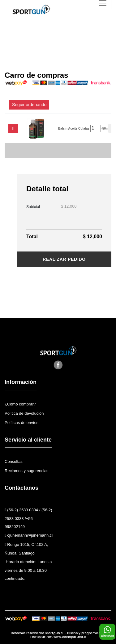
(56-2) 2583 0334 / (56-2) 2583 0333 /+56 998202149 (28, 518)
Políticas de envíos (21, 423)
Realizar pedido (64, 259)
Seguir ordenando (29, 105)
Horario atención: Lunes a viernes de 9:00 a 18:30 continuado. (28, 570)
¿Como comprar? (20, 404)
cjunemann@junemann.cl (29, 535)
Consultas (14, 461)
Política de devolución (24, 413)
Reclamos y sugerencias (27, 471)
